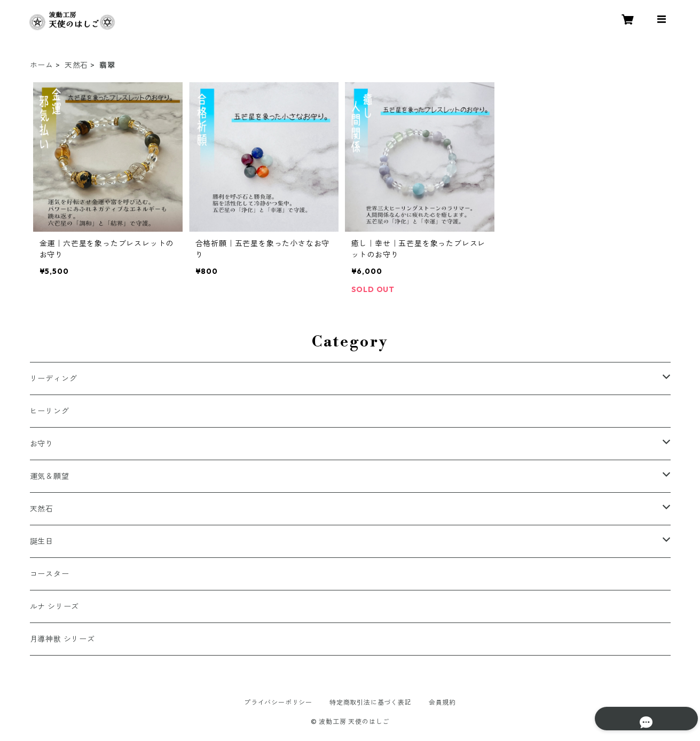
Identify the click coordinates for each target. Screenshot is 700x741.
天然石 (76, 65)
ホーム (42, 65)
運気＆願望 (50, 476)
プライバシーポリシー (278, 702)
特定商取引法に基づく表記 (371, 702)
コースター (50, 574)
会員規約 (442, 702)
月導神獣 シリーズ (62, 639)
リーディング (54, 379)
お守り (42, 444)
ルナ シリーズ (55, 606)
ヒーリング (50, 411)
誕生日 (42, 541)
